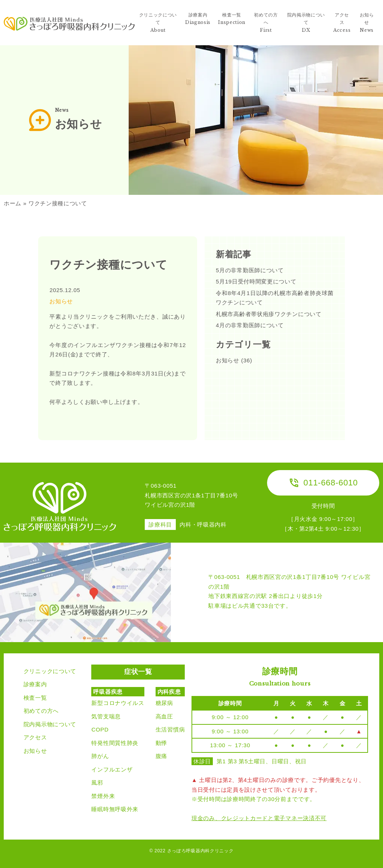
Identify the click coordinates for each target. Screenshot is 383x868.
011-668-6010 (323, 483)
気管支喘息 (106, 716)
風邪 (97, 783)
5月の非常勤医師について (250, 270)
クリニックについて (50, 671)
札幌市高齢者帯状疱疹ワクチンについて (269, 314)
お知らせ (61, 301)
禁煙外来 (103, 796)
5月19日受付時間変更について (256, 281)
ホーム (13, 203)
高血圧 (164, 716)
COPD (100, 729)
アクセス (35, 737)
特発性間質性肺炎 (115, 743)
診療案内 (35, 684)
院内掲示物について (50, 724)
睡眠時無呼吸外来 (115, 809)
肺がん (100, 756)
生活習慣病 (170, 729)
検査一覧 (35, 698)
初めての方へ (41, 711)
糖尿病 (164, 703)
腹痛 (161, 756)
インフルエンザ (112, 769)
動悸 (161, 743)
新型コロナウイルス (118, 703)
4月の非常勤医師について (250, 325)
